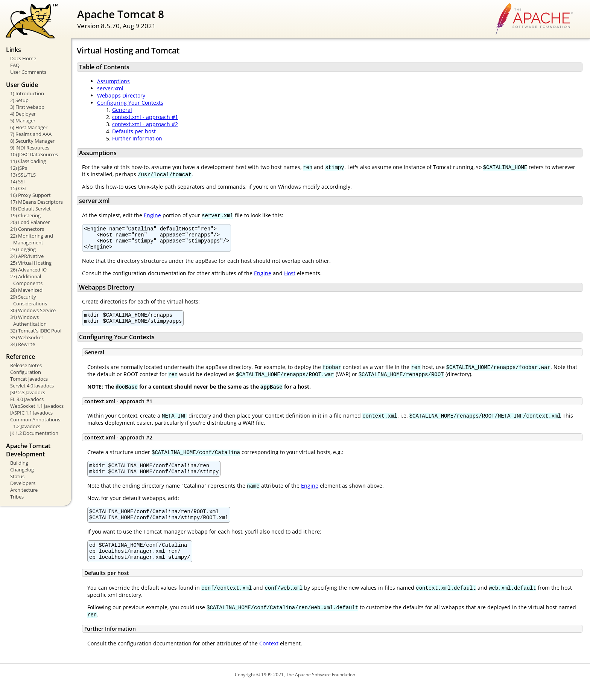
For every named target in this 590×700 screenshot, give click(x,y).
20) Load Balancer (30, 222)
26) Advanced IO (28, 270)
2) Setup (19, 100)
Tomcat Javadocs (29, 379)
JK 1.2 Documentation (34, 433)
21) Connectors (27, 229)
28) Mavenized (26, 290)
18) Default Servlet (30, 209)
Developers (23, 483)
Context (269, 658)
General (122, 110)
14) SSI (17, 181)
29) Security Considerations (29, 300)
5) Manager (23, 120)
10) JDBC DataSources (34, 154)
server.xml (110, 88)
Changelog (22, 470)
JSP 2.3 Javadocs (28, 392)
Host (290, 278)
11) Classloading (28, 161)
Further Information (137, 138)
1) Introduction (27, 93)
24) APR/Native (27, 256)
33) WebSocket (27, 337)
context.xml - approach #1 (145, 117)
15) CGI (18, 188)
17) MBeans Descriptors (36, 202)
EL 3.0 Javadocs (27, 399)
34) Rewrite (23, 344)
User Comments (28, 72)
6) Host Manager (29, 127)
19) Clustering (25, 215)
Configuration (26, 372)
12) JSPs (19, 168)
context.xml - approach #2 (145, 124)
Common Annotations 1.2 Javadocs (35, 423)
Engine (152, 215)
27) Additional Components (26, 280)
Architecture (24, 490)
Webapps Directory (121, 95)
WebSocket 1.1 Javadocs (37, 406)
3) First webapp (27, 107)
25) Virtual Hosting (31, 263)
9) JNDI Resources (30, 148)
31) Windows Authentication (28, 320)
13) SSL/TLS (23, 175)
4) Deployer (23, 114)
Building (19, 463)
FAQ (15, 65)
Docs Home (23, 58)
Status (17, 476)
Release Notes (26, 365)
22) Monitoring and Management (32, 239)
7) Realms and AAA (31, 134)
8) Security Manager (32, 141)
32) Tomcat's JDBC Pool (36, 331)
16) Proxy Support (30, 195)
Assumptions (113, 81)
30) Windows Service (33, 310)
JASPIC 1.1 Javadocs (31, 413)
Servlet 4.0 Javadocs (32, 386)
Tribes (17, 497)
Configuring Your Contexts (130, 103)
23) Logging (23, 249)
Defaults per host (134, 131)
